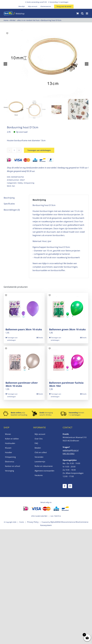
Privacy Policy (33, 523)
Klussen (8, 448)
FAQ (36, 444)
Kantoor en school (13, 467)
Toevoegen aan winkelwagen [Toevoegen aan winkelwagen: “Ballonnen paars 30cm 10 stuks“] (12, 340)
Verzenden (39, 458)
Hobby (20, 184)
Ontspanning (29, 184)
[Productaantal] (14, 151)
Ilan (13, 187)
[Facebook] (65, 487)
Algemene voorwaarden (44, 471)
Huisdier (9, 453)
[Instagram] (70, 487)
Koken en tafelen (12, 439)
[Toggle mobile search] (82, 13)
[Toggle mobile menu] (87, 13)
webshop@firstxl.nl (71, 451)
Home (6, 20)
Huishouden (10, 444)
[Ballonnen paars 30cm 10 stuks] (24, 310)
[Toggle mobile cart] (78, 13)
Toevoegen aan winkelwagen (39, 151)
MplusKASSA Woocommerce (62, 523)
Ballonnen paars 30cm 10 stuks (24, 330)
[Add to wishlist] (7, 33)
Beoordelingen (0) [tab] (12, 210)
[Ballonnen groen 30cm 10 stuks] (68, 310)
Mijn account (40, 435)
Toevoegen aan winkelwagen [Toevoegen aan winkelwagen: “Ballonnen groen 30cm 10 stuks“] (56, 340)
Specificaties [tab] (9, 204)
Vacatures (39, 476)
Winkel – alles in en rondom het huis (25, 20)
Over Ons (39, 439)
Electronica (10, 462)
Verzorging (9, 471)
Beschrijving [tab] (9, 198)
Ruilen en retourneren (44, 467)
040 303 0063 (69, 454)
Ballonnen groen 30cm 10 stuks (67, 330)
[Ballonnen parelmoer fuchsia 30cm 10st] (68, 363)
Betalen (38, 448)
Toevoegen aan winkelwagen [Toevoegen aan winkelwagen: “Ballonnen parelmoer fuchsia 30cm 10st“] (56, 396)
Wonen (8, 435)
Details (41, 338)
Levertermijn (40, 462)
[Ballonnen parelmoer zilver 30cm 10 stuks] (24, 363)
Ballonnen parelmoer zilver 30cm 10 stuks (22, 385)
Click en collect (41, 453)
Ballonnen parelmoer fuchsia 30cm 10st (66, 385)
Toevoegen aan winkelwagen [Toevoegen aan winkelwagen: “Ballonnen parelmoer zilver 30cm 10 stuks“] (12, 396)
